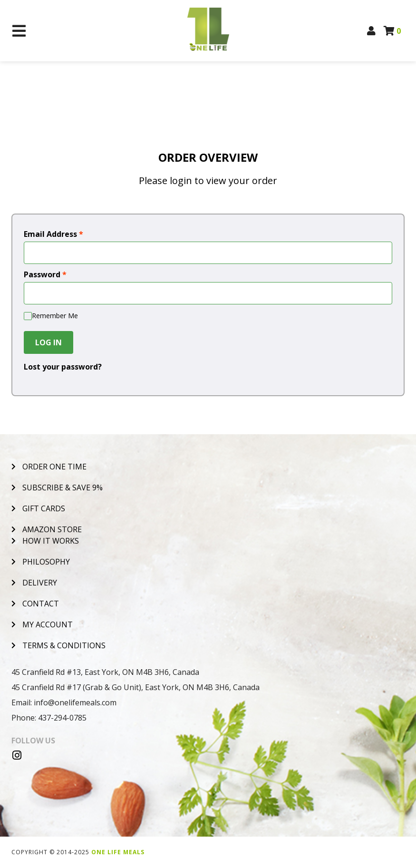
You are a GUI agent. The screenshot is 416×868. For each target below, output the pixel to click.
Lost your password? (63, 367)
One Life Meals (118, 852)
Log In (48, 342)
